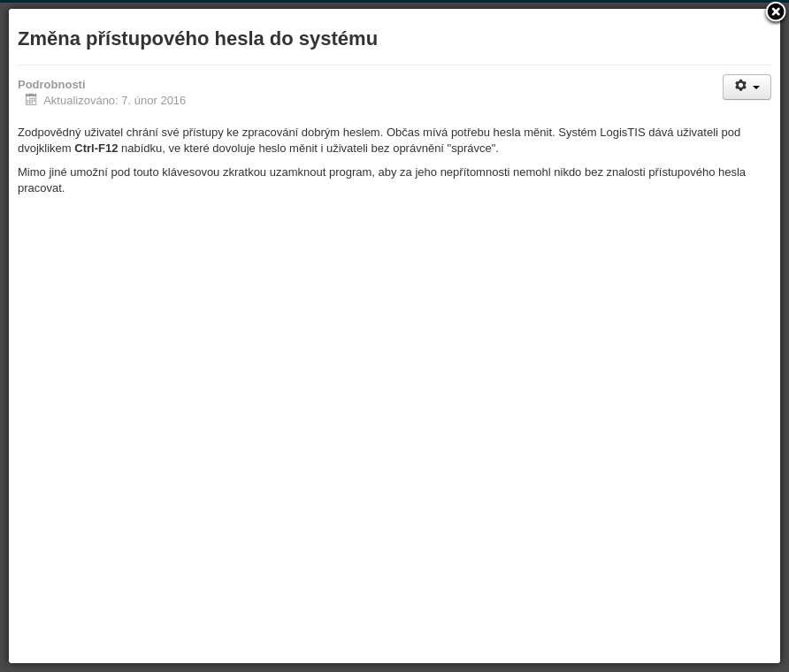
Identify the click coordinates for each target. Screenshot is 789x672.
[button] (776, 13)
